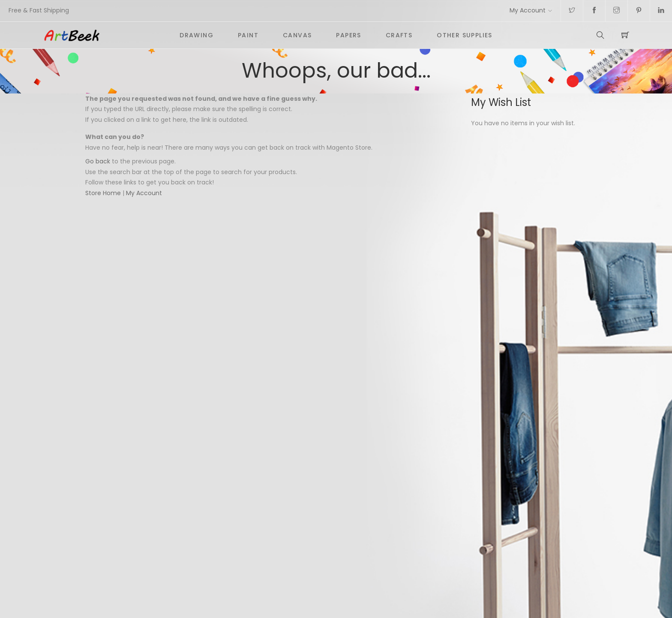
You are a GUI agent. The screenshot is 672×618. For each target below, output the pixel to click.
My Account (528, 10)
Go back (98, 161)
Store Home (103, 193)
